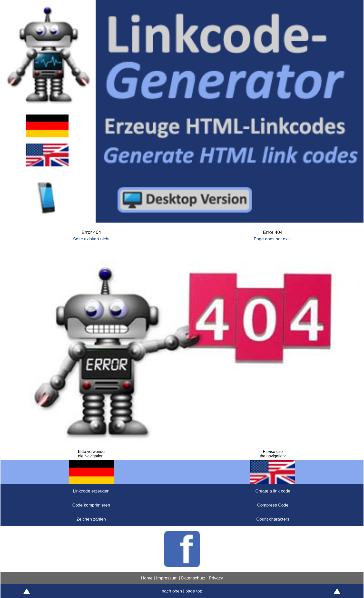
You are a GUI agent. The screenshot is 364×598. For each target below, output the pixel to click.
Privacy (216, 578)
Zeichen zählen (91, 519)
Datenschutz (193, 578)
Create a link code (273, 491)
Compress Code (273, 505)
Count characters (273, 519)
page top (194, 591)
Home (147, 578)
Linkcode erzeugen (91, 491)
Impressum (167, 578)
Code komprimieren (91, 505)
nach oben (172, 591)
